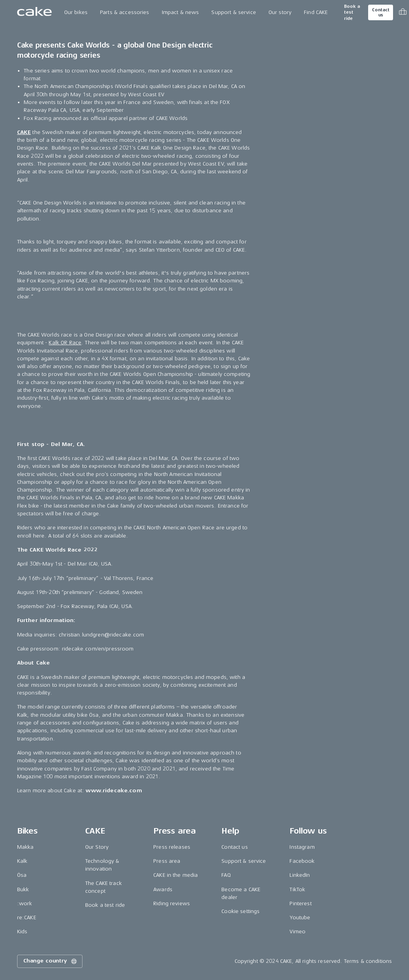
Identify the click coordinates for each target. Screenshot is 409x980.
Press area (167, 861)
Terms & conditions (368, 961)
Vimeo (298, 932)
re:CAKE (27, 917)
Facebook (302, 861)
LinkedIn (300, 875)
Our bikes (76, 12)
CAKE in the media (176, 875)
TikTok (297, 889)
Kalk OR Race (65, 343)
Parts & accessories (125, 12)
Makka (25, 847)
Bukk (23, 889)
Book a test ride (352, 12)
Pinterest (300, 903)
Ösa (22, 875)
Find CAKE (316, 12)
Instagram (302, 847)
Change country (51, 961)
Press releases (172, 847)
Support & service (233, 12)
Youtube (300, 917)
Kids (22, 932)
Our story (280, 12)
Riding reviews (172, 903)
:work (25, 903)
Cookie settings (240, 911)
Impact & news (181, 12)
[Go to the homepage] (34, 12)
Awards (163, 889)
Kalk (22, 861)
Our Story (97, 847)
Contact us (381, 12)
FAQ (226, 875)
